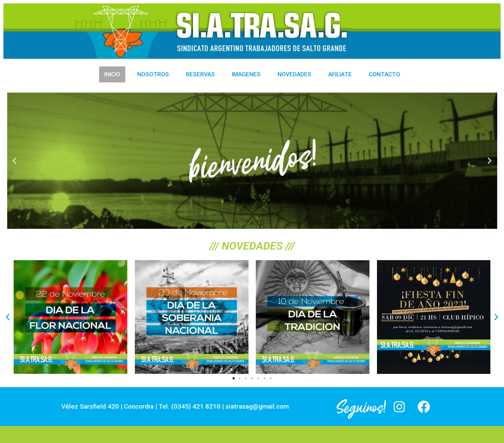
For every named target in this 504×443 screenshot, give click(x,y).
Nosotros (153, 74)
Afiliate (340, 74)
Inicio (112, 74)
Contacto (384, 74)
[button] (14, 161)
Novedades (294, 74)
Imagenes (246, 74)
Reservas (200, 74)
